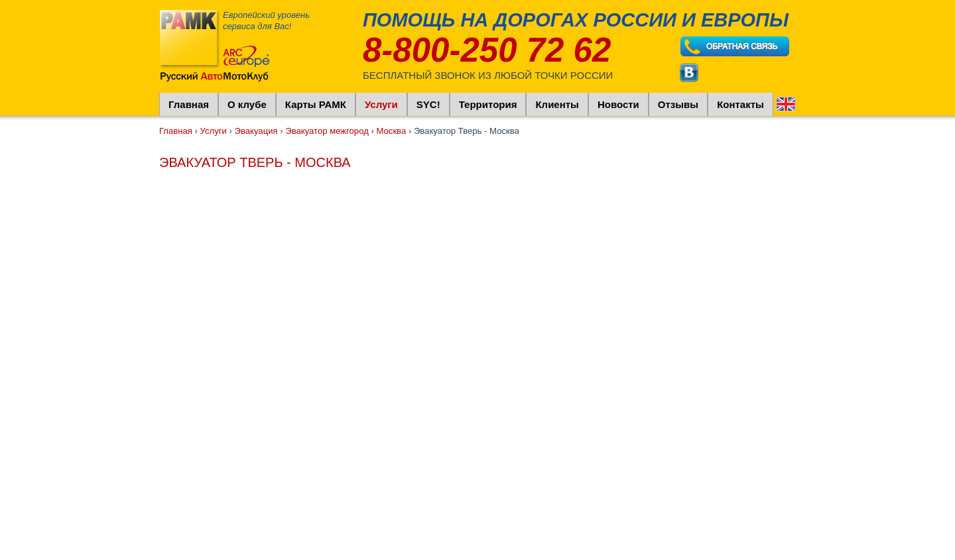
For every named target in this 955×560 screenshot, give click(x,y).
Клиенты (557, 104)
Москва (391, 131)
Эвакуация (256, 131)
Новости (618, 104)
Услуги (381, 104)
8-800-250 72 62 (487, 50)
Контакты (740, 104)
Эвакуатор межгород (327, 131)
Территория (488, 104)
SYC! (428, 104)
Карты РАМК (316, 104)
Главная (189, 104)
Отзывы (678, 104)
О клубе (247, 104)
